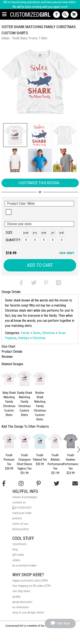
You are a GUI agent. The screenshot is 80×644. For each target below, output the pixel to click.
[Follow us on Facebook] (4, 484)
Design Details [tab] (11, 292)
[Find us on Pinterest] (39, 484)
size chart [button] (67, 253)
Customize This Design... (40, 183)
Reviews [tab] (7, 357)
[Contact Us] (57, 15)
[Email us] (75, 484)
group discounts (22, 602)
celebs (16, 560)
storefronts (20, 544)
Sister (36, 333)
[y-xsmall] (26, 240)
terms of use (20, 524)
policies (17, 518)
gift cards (18, 555)
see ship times (21, 591)
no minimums (21, 607)
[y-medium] (44, 240)
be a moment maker (25, 566)
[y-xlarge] (62, 240)
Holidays (24, 338)
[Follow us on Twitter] (57, 484)
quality (16, 597)
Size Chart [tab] (8, 346)
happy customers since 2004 (30, 581)
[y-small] (35, 240)
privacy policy (21, 529)
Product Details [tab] (12, 352)
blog (15, 549)
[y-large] (53, 240)
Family (25, 333)
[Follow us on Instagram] (21, 484)
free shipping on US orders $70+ (32, 586)
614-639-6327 (22, 508)
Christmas (48, 333)
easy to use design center (28, 613)
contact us (19, 502)
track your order (22, 513)
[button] (15, 135)
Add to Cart (40, 265)
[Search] (66, 15)
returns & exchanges (25, 497)
